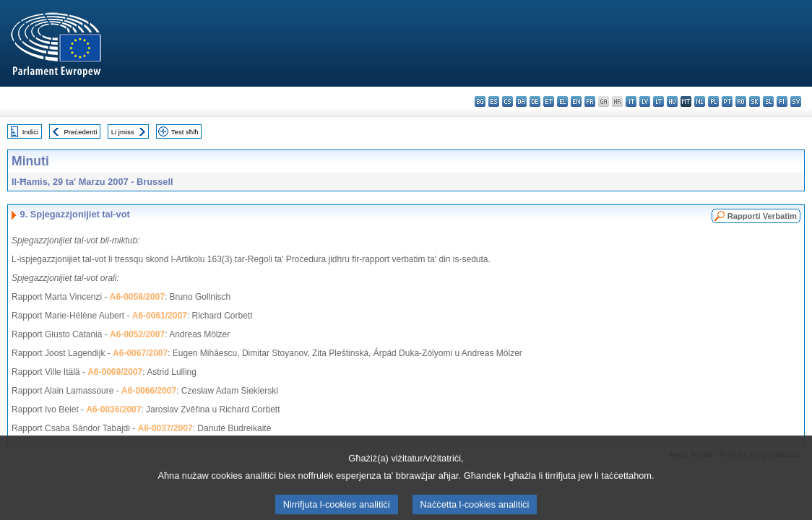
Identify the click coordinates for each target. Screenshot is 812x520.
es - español (494, 101)
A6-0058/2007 (137, 297)
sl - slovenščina (768, 101)
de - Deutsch (535, 101)
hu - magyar (672, 101)
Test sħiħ (185, 132)
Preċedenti (80, 132)
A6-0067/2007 (140, 353)
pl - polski (713, 101)
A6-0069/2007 (115, 372)
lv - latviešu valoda (645, 101)
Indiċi (30, 132)
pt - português (727, 101)
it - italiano (631, 101)
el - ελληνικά (562, 101)
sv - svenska (796, 101)
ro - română (741, 101)
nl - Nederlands (700, 101)
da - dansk (521, 101)
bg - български (480, 101)
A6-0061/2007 (160, 316)
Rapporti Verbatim (762, 216)
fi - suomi (782, 101)
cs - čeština (507, 101)
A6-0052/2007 (137, 334)
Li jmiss (123, 132)
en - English (576, 101)
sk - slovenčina (755, 101)
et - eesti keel (549, 101)
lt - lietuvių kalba (658, 101)
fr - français (590, 101)
